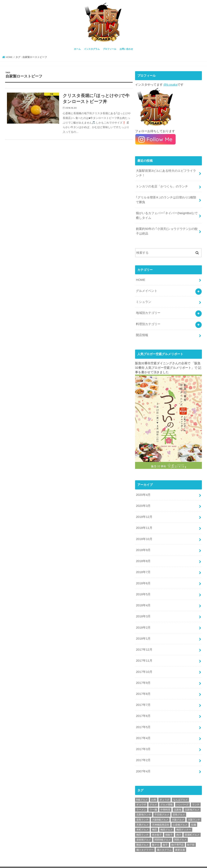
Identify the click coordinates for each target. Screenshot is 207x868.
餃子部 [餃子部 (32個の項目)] (191, 834)
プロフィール (110, 49)
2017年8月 (143, 685)
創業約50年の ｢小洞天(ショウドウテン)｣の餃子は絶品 (167, 229)
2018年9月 (143, 545)
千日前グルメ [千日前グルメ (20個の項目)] (162, 804)
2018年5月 (143, 588)
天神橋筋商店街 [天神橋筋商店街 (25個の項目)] (161, 814)
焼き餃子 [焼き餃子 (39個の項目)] (157, 824)
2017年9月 (143, 674)
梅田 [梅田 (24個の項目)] (154, 818)
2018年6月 (143, 577)
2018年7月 (143, 566)
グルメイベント (147, 288)
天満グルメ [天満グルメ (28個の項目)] (142, 814)
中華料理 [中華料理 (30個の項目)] (165, 798)
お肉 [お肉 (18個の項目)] (154, 788)
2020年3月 (143, 501)
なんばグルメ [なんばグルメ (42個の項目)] (180, 788)
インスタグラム (92, 49)
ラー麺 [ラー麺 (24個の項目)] (153, 798)
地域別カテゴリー (148, 310)
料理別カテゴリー (148, 320)
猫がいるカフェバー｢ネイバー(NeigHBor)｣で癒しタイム (167, 214)
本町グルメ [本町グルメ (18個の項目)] (142, 818)
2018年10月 (144, 534)
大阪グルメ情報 (164, 862)
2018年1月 (143, 631)
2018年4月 (143, 598)
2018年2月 (143, 620)
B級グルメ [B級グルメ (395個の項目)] (142, 788)
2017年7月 (143, 695)
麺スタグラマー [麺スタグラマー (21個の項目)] (145, 839)
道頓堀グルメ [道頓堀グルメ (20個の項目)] (144, 829)
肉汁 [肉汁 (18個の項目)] (179, 824)
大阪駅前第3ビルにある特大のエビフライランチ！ (166, 172)
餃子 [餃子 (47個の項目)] (165, 834)
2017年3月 (143, 739)
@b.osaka (170, 84)
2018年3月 (143, 609)
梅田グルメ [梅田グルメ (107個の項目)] (167, 818)
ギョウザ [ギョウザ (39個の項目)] (141, 793)
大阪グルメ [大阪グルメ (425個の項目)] (178, 808)
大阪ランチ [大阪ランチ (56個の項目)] (194, 808)
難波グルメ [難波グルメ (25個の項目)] (142, 834)
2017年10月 (144, 663)
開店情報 (142, 331)
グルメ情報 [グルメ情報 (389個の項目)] (167, 793)
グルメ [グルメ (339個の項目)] (153, 793)
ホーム (77, 49)
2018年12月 (144, 512)
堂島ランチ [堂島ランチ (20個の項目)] (142, 808)
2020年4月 (143, 491)
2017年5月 (143, 717)
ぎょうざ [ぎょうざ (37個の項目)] (164, 788)
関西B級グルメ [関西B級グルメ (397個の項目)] (163, 829)
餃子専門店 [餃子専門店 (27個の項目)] (178, 834)
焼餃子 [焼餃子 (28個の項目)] (169, 824)
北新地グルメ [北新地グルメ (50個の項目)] (192, 798)
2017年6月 (143, 706)
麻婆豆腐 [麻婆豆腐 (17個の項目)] (180, 839)
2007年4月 (143, 760)
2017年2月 (143, 750)
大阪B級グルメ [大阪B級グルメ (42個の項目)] (160, 808)
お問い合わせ (126, 49)
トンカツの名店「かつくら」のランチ (162, 185)
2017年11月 (144, 652)
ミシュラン (144, 299)
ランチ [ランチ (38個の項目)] (196, 793)
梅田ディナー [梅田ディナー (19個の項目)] (184, 818)
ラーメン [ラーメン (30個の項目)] (141, 798)
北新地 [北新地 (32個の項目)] (178, 798)
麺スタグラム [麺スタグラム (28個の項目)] (164, 839)
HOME (140, 277)
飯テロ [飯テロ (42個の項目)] (156, 834)
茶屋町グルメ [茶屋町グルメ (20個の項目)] (192, 824)
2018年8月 (143, 555)
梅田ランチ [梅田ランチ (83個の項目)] (142, 824)
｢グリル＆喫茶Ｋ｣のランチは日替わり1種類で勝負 (166, 198)
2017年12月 (144, 642)
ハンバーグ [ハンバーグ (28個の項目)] (182, 793)
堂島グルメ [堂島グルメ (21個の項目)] (179, 804)
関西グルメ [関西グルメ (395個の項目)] (180, 829)
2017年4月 (143, 728)
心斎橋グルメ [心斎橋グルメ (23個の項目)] (180, 814)
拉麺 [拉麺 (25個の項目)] (194, 814)
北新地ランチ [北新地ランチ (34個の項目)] (144, 804)
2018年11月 (144, 523)
